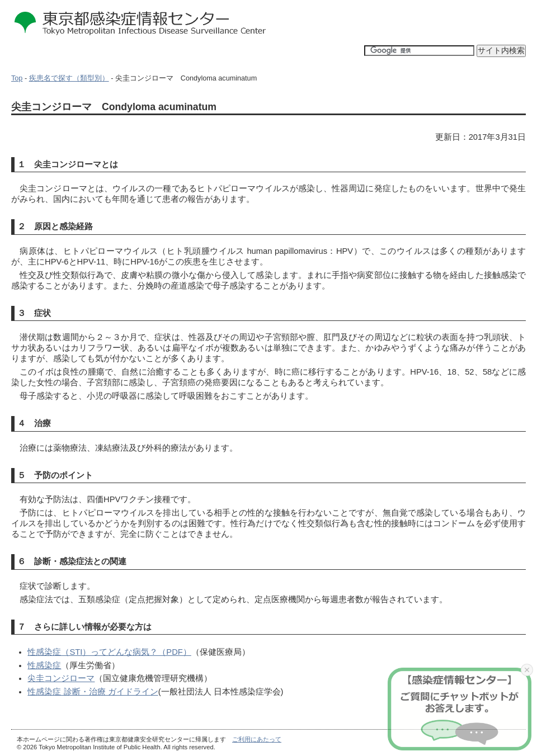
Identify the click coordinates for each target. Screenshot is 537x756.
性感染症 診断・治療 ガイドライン (93, 692)
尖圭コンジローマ (61, 678)
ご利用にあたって (257, 739)
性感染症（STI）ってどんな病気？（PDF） (109, 652)
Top (17, 78)
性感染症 (44, 665)
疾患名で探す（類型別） (69, 78)
